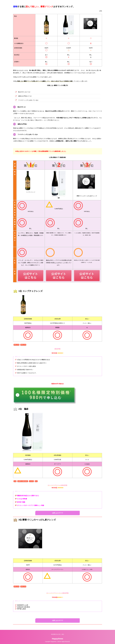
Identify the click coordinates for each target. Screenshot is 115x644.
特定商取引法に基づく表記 (58, 634)
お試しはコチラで (58, 513)
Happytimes (57, 639)
